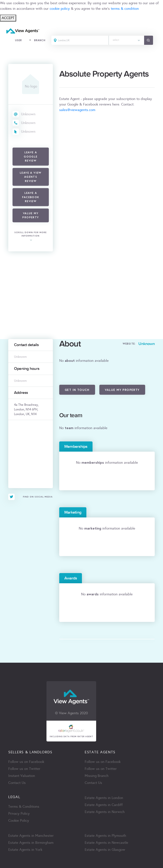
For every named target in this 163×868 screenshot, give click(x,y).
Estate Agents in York (25, 850)
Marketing (73, 512)
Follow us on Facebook (26, 762)
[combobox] (126, 40)
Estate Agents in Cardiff (104, 805)
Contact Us (17, 783)
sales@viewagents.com (77, 110)
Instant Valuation (22, 776)
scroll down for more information (31, 234)
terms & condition (125, 9)
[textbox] (126, 39)
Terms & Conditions (24, 807)
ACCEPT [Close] (8, 18)
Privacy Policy (19, 814)
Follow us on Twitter (24, 769)
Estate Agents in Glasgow (105, 850)
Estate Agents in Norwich (105, 812)
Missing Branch (97, 776)
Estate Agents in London (104, 798)
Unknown (28, 114)
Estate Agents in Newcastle (106, 843)
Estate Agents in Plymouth (105, 836)
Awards (71, 578)
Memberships (76, 447)
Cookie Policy (19, 821)
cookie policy (60, 9)
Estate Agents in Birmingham (31, 843)
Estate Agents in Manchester (31, 836)
